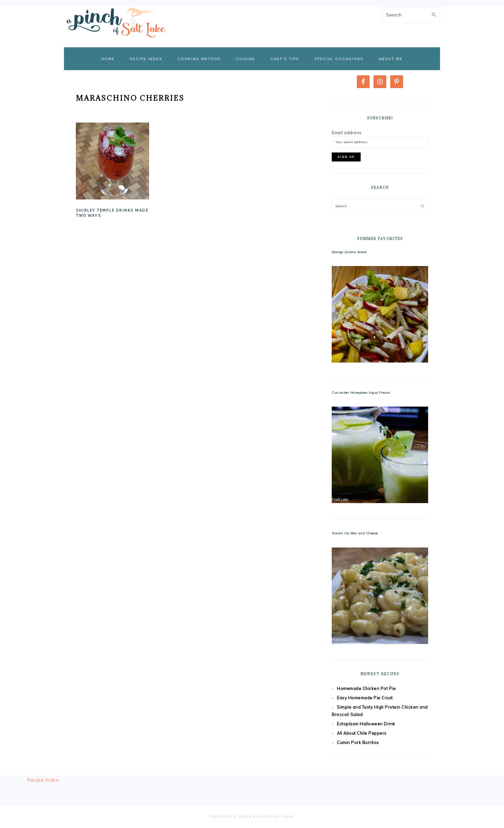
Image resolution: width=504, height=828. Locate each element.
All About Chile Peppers (362, 733)
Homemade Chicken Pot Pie (366, 688)
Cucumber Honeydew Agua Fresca (361, 393)
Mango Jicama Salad (349, 252)
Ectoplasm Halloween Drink (366, 724)
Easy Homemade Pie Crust (365, 698)
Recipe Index (43, 780)
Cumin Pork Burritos (358, 742)
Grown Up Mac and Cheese (355, 533)
